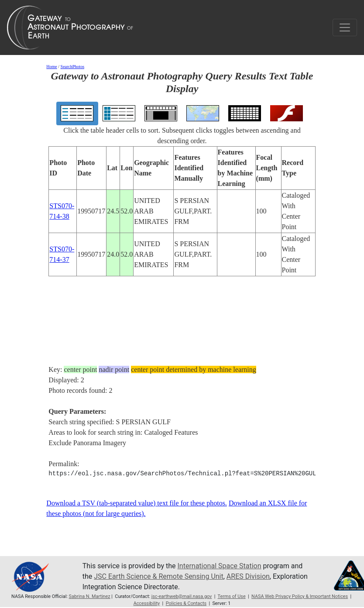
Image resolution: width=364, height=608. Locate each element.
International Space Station (219, 566)
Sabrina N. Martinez (90, 596)
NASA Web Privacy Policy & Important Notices (300, 596)
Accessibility (147, 603)
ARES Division (248, 576)
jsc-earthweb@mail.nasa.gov (182, 596)
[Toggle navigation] (345, 27)
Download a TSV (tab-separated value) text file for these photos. (137, 503)
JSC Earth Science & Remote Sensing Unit (158, 576)
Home (52, 67)
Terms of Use (232, 596)
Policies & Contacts (186, 603)
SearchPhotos (72, 67)
